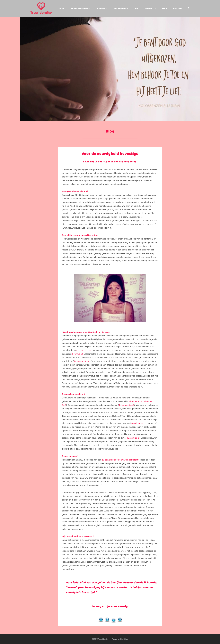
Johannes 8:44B (126, 405)
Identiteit (101, 8)
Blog (164, 8)
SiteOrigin (124, 639)
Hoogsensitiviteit (80, 8)
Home (61, 8)
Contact (177, 8)
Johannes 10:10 (81, 361)
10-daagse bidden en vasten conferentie (121, 460)
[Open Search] (189, 8)
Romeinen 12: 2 (138, 423)
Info (136, 8)
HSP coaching (120, 8)
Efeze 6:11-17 (134, 438)
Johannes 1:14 (135, 401)
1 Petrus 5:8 (78, 354)
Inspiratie (150, 8)
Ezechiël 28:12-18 (84, 350)
